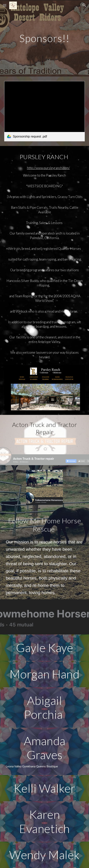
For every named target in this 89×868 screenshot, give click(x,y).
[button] (5, 5)
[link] (44, 111)
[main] (44, 38)
